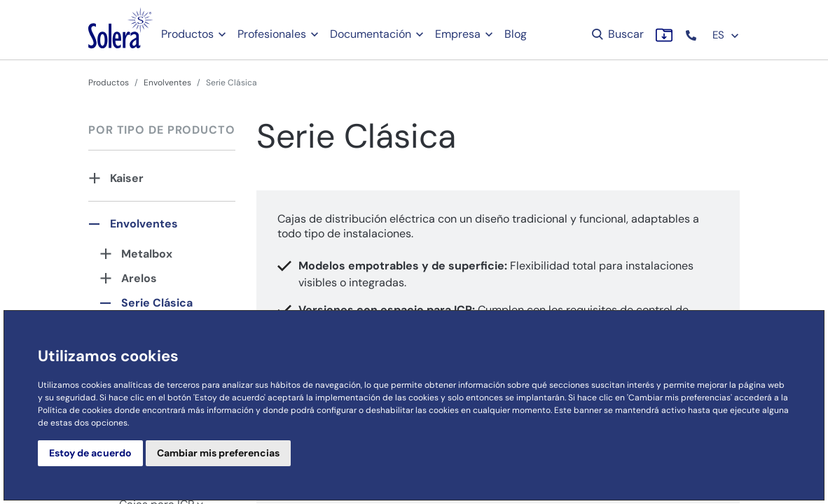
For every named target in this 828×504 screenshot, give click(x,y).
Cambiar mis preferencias (218, 453)
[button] (692, 35)
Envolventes (167, 83)
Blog (516, 34)
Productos (187, 34)
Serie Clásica (157, 303)
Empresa (458, 34)
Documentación (371, 34)
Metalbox (147, 254)
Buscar (617, 34)
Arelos (139, 278)
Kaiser (127, 178)
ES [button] (726, 35)
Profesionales (272, 34)
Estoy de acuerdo (90, 453)
